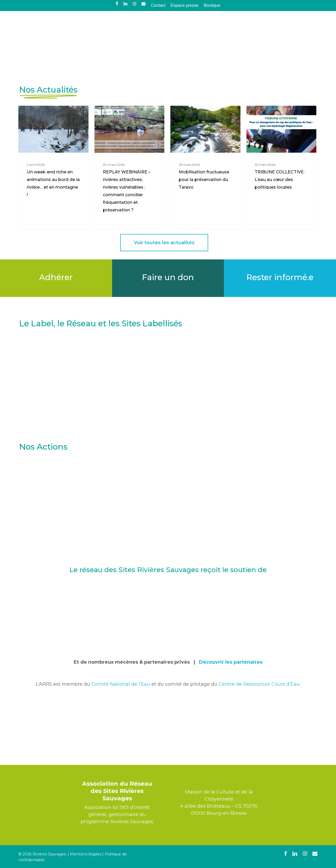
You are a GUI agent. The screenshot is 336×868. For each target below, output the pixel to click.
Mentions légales (86, 854)
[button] (164, 302)
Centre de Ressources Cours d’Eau (259, 744)
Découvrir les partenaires (231, 722)
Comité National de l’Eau (121, 744)
